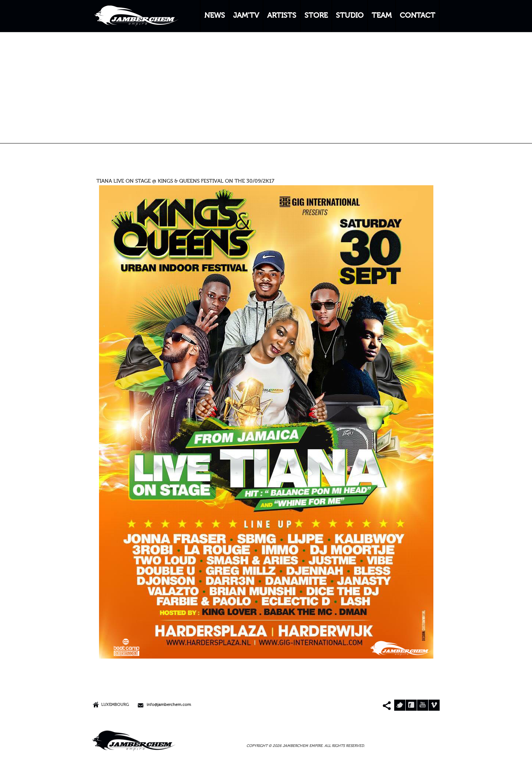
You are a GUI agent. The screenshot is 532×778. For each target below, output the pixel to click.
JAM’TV (246, 16)
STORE (316, 16)
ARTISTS (282, 16)
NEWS (215, 16)
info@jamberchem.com (169, 705)
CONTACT (417, 16)
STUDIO (350, 16)
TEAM (382, 16)
